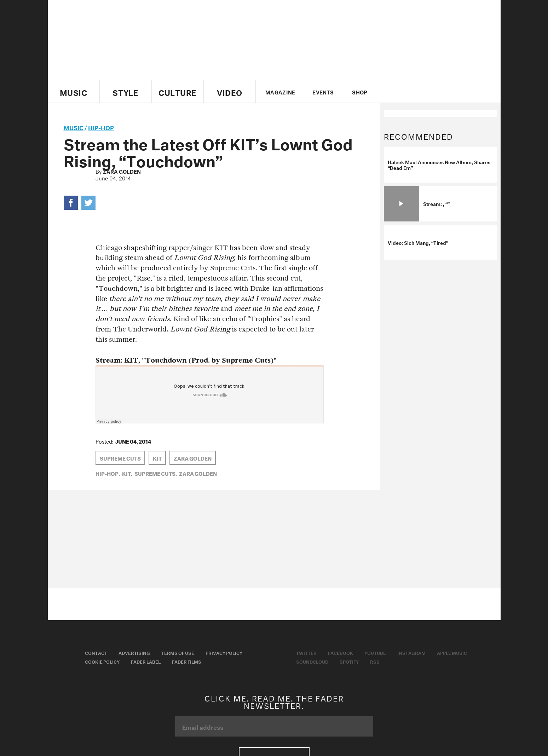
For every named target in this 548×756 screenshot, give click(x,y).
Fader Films (187, 661)
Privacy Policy (224, 652)
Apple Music (452, 652)
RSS (375, 661)
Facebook (341, 652)
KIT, (127, 473)
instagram (425, 92)
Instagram (411, 652)
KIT (157, 458)
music (74, 127)
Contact (96, 652)
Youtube (375, 652)
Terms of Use (178, 652)
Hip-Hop (101, 127)
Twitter (389, 92)
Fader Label (146, 661)
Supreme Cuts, (156, 473)
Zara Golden (122, 171)
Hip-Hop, (108, 473)
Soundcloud (312, 661)
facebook (401, 92)
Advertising (134, 652)
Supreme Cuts (120, 458)
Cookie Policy (102, 661)
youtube (413, 92)
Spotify (349, 661)
